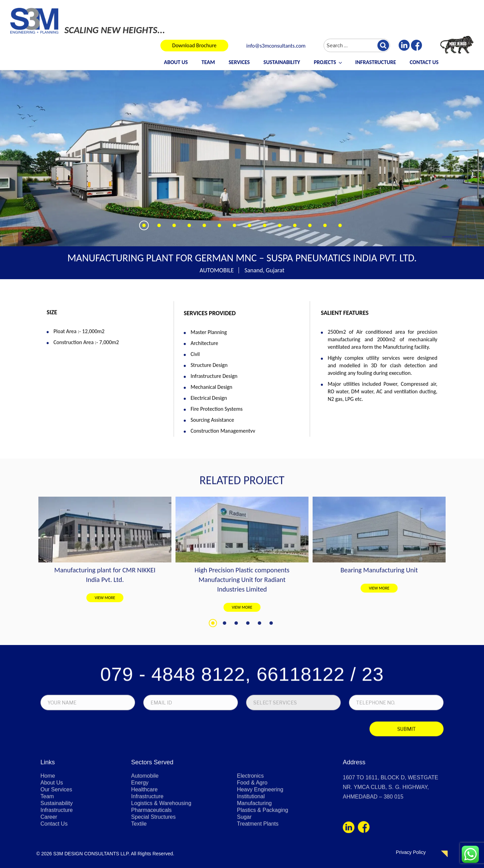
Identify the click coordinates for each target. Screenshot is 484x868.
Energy (140, 845)
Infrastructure (376, 62)
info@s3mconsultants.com (276, 46)
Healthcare (144, 852)
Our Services (56, 852)
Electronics (250, 838)
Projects (328, 62)
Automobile (145, 838)
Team (208, 62)
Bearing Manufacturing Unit (379, 679)
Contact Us (424, 62)
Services (239, 62)
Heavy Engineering (260, 852)
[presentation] (88, 796)
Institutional (251, 859)
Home (48, 838)
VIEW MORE (105, 707)
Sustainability (282, 62)
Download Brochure (194, 45)
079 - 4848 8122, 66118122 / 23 (242, 740)
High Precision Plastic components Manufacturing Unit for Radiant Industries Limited (242, 689)
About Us (176, 62)
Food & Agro (252, 845)
